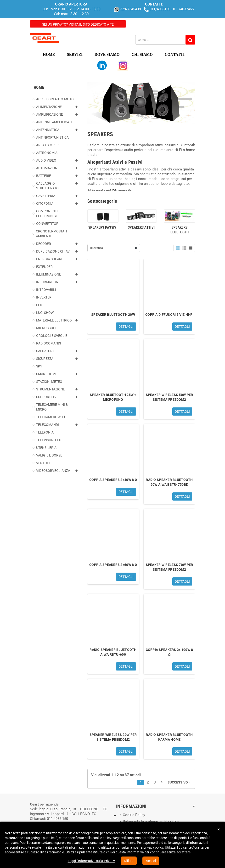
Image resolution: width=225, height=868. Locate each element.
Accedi (151, 861)
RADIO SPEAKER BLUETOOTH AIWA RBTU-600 (113, 652)
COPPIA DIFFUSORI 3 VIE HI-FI (169, 315)
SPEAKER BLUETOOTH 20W (113, 315)
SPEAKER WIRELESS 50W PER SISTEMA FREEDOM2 (169, 397)
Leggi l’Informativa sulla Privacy (91, 861)
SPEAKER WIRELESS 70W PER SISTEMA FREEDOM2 (169, 567)
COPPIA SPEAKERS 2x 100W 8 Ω (169, 652)
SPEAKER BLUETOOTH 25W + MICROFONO (113, 397)
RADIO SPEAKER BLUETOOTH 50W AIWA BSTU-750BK (169, 482)
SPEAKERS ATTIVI (141, 227)
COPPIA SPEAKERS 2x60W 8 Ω (113, 565)
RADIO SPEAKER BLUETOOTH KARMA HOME (169, 737)
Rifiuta (129, 861)
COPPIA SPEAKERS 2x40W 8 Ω (113, 480)
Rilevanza (96, 248)
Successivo (179, 782)
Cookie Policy (134, 815)
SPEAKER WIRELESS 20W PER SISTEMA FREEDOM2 (113, 737)
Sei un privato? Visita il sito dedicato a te (78, 24)
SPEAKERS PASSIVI (103, 227)
